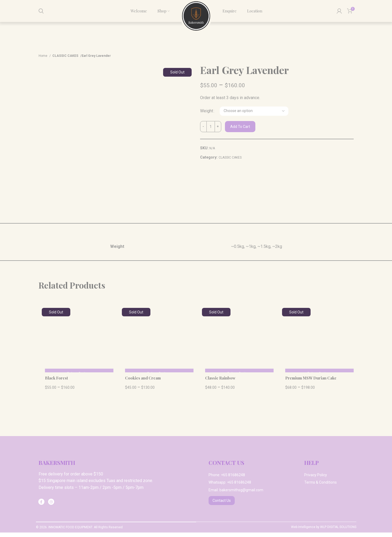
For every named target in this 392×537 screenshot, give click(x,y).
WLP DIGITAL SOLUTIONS (338, 532)
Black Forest (58, 382)
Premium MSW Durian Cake (313, 382)
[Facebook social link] (41, 506)
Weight (207, 116)
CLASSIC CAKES (64, 60)
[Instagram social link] (51, 506)
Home (43, 60)
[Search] (41, 13)
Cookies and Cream (145, 382)
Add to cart (240, 131)
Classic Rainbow (222, 382)
